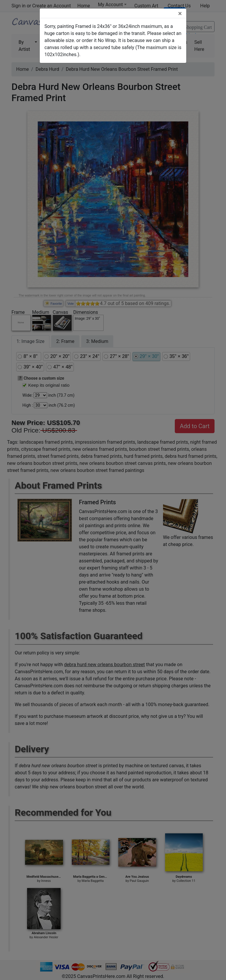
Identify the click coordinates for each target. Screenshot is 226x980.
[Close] (180, 14)
